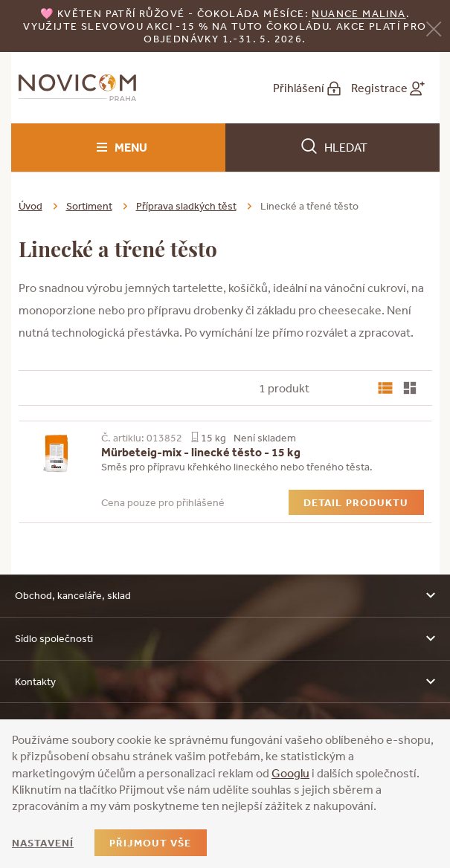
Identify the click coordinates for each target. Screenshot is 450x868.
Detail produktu (356, 502)
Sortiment (89, 206)
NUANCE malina (359, 13)
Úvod (30, 206)
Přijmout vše (150, 843)
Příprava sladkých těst (186, 206)
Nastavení (43, 843)
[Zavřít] (434, 27)
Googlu (290, 773)
